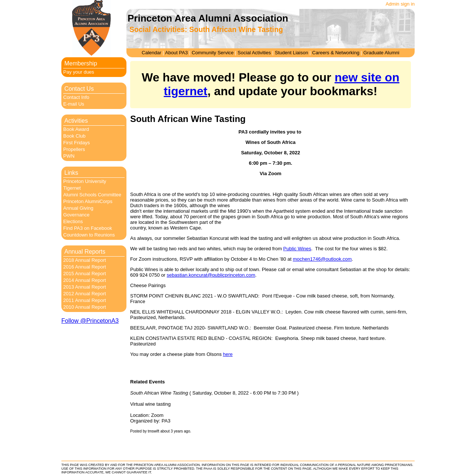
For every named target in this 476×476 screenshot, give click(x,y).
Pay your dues (79, 72)
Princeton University (85, 181)
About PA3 (176, 53)
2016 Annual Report (85, 267)
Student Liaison (292, 53)
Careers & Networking (336, 53)
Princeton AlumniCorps (88, 201)
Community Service (213, 53)
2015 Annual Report (85, 274)
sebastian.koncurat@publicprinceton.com (211, 275)
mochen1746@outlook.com (322, 259)
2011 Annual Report (85, 300)
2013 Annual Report (85, 287)
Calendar (152, 53)
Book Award (76, 129)
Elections (73, 221)
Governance (76, 215)
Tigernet (72, 188)
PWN (69, 156)
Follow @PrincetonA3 (90, 321)
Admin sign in (400, 4)
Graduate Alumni (381, 53)
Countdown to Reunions (89, 235)
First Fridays (77, 143)
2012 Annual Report (85, 294)
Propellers (74, 149)
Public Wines (297, 249)
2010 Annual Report (85, 307)
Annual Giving (78, 208)
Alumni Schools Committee (92, 195)
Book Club (74, 136)
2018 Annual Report (85, 260)
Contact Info (76, 97)
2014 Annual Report (85, 280)
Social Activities (254, 53)
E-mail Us (74, 104)
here (228, 354)
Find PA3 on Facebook (88, 228)
